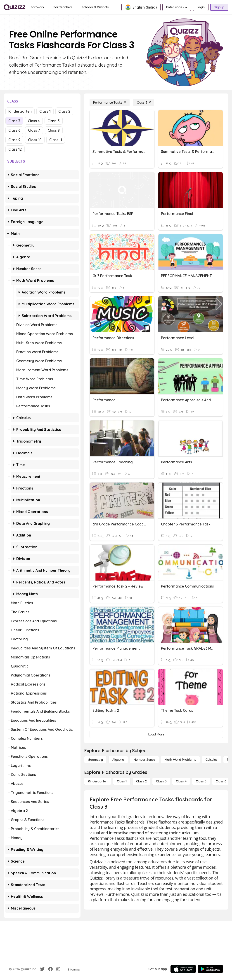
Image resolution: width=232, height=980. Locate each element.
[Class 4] (181, 781)
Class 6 (14, 130)
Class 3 (14, 121)
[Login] (201, 7)
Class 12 (15, 149)
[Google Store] (210, 969)
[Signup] (219, 7)
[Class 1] (122, 781)
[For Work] (38, 7)
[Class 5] (201, 781)
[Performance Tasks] (110, 103)
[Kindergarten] (98, 781)
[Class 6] (221, 781)
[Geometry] (95, 760)
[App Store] (183, 969)
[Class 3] (144, 103)
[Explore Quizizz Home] (14, 7)
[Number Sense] (144, 760)
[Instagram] (58, 969)
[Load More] (156, 734)
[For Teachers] (63, 7)
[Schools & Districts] (95, 7)
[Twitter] (42, 969)
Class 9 (14, 140)
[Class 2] (141, 781)
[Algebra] (118, 760)
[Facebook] (50, 969)
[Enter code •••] (177, 7)
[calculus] (212, 760)
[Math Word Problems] (180, 760)
